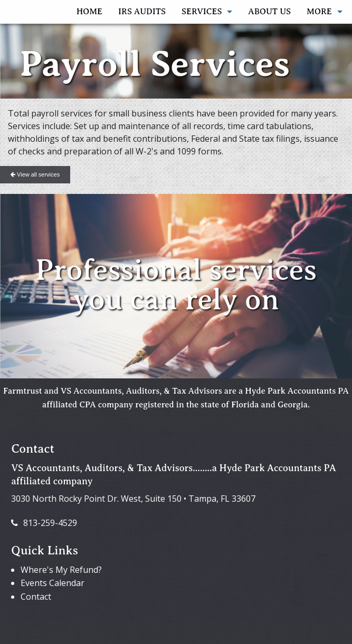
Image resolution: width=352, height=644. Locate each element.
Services (202, 12)
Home (89, 12)
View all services (35, 174)
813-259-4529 (44, 523)
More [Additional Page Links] (319, 12)
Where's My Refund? (61, 570)
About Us (269, 12)
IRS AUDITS (142, 12)
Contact (36, 597)
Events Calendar (53, 583)
